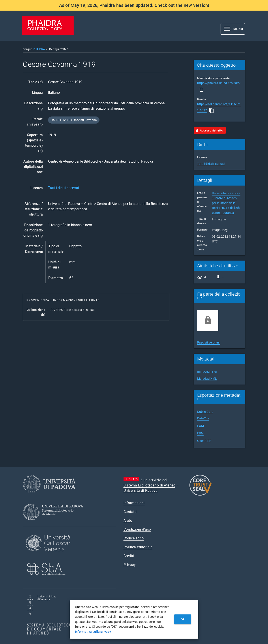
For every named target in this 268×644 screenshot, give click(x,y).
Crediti (129, 556)
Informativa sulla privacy (93, 632)
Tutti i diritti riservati (64, 188)
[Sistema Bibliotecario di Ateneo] (55, 524)
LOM (201, 426)
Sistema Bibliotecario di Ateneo (150, 485)
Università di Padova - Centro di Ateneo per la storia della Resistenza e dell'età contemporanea (226, 203)
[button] (233, 29)
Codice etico (134, 538)
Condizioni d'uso (137, 529)
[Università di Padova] (49, 496)
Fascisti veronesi (209, 342)
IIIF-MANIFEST (207, 372)
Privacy (130, 565)
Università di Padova (141, 491)
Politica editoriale (138, 547)
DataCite (203, 418)
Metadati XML (207, 379)
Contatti (130, 512)
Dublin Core (205, 412)
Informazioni (134, 503)
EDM (200, 433)
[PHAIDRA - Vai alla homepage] (48, 34)
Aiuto (128, 521)
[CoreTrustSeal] (201, 495)
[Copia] (201, 89)
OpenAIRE (204, 441)
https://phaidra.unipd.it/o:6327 (219, 83)
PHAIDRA (39, 49)
